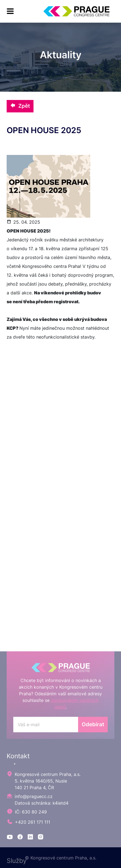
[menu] (10, 11)
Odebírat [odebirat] (93, 815)
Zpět (20, 106)
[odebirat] (46, 815)
